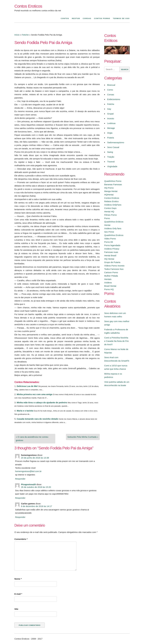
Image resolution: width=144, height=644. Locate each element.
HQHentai (109, 195)
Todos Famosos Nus (114, 269)
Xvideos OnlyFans (113, 205)
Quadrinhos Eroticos (114, 235)
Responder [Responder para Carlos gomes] (20, 517)
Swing (110, 152)
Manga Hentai (111, 191)
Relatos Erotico (111, 201)
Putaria (111, 138)
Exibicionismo (114, 99)
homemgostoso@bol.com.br (28, 471)
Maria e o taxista (25, 411)
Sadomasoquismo (116, 142)
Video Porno (110, 239)
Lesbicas (111, 123)
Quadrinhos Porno (113, 181)
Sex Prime (109, 232)
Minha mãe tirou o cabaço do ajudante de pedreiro (42, 402)
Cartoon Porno (111, 272)
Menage (111, 128)
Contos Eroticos (28, 6)
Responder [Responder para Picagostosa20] (20, 498)
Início (17, 35)
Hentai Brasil (110, 255)
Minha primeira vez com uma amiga (35, 394)
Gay (109, 109)
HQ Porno (109, 188)
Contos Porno (102, 18)
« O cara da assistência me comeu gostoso (32, 439)
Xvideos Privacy (112, 249)
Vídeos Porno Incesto (114, 266)
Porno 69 (108, 242)
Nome (18, 579)
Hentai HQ (109, 211)
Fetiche (25, 35)
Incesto (111, 118)
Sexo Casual (113, 147)
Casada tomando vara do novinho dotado (37, 419)
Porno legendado (112, 245)
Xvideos (108, 283)
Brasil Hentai (110, 286)
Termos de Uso (121, 18)
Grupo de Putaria (112, 262)
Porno (107, 218)
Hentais (108, 279)
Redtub (76, 18)
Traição (111, 157)
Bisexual (111, 85)
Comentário (21, 539)
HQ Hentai (109, 259)
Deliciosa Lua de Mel (27, 386)
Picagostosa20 (28, 484)
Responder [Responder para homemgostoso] (20, 479)
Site (16, 609)
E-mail (18, 594)
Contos (65, 18)
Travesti (111, 162)
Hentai (107, 225)
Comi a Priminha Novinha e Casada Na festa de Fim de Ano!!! (116, 341)
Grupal (110, 114)
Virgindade (112, 166)
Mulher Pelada (111, 276)
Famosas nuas (111, 252)
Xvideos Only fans (113, 228)
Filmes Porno (110, 215)
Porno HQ (109, 289)
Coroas (87, 18)
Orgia (110, 133)
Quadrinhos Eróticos (114, 222)
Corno (110, 90)
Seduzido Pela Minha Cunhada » (83, 437)
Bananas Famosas (113, 184)
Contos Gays (110, 208)
